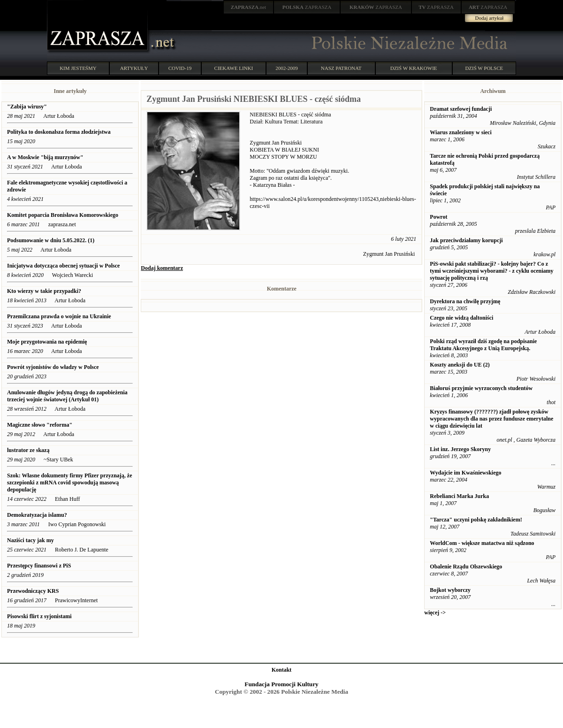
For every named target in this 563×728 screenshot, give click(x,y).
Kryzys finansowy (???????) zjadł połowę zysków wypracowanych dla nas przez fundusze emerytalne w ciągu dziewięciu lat (491, 419)
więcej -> (435, 613)
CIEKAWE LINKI (234, 68)
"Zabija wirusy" (27, 107)
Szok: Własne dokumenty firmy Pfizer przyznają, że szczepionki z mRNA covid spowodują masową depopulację (70, 483)
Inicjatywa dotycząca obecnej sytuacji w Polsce (64, 266)
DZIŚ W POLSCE (484, 68)
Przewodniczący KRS (33, 591)
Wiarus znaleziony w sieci (460, 132)
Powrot (438, 217)
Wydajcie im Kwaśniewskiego (465, 473)
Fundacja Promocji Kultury (281, 684)
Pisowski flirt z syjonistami (39, 616)
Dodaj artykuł (490, 18)
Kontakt (282, 670)
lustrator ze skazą (28, 450)
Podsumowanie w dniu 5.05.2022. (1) (51, 240)
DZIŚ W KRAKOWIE (414, 68)
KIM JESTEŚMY (78, 68)
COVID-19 (180, 68)
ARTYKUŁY (134, 68)
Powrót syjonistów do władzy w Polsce (53, 367)
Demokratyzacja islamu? (37, 515)
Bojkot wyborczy (450, 590)
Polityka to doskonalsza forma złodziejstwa (60, 132)
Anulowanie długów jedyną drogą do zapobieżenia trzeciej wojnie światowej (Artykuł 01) (67, 396)
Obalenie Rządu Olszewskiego (466, 567)
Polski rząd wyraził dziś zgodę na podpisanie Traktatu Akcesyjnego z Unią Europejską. (483, 345)
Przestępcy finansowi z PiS (39, 566)
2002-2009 (287, 68)
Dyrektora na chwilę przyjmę (465, 301)
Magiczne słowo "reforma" (40, 425)
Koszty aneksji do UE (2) (460, 365)
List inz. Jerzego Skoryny (460, 449)
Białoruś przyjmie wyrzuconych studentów (481, 388)
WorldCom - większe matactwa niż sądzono (482, 543)
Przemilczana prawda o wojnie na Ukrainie (59, 316)
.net (249, 7)
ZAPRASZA (307, 7)
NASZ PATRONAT (341, 68)
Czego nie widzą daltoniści (461, 318)
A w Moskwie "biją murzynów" (45, 157)
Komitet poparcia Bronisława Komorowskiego (63, 215)
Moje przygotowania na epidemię (47, 342)
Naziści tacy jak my (30, 540)
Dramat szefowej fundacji (461, 109)
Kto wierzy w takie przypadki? (44, 291)
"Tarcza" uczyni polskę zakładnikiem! (476, 520)
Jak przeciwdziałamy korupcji (466, 240)
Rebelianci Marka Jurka (459, 496)
